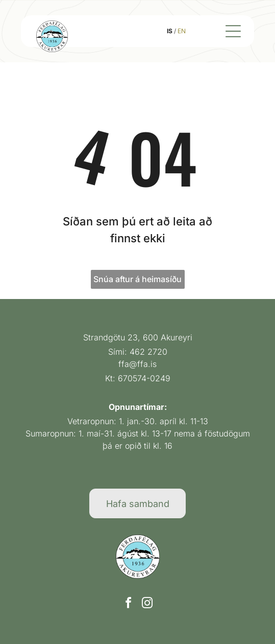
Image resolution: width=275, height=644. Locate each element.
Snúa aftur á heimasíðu (137, 279)
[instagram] (147, 604)
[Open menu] (233, 31)
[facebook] (128, 604)
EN (182, 31)
